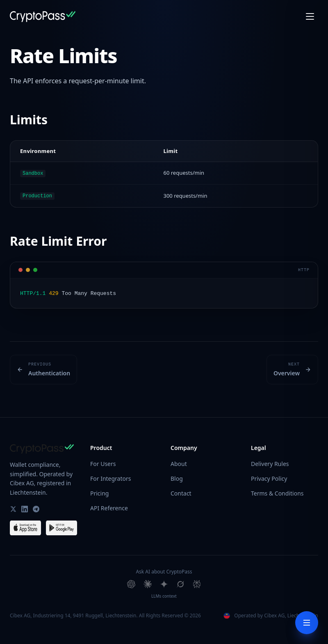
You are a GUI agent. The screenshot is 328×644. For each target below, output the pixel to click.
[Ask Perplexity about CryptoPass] (197, 583)
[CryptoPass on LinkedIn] (25, 508)
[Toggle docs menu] (307, 623)
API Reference (109, 507)
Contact (181, 492)
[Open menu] (310, 16)
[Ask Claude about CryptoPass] (148, 583)
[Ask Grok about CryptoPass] (180, 583)
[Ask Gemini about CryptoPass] (164, 583)
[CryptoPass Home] (43, 16)
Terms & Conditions (277, 492)
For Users (103, 462)
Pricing (99, 492)
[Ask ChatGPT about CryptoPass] (131, 583)
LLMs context (164, 595)
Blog (177, 477)
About (179, 462)
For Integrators (110, 477)
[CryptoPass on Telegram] (36, 508)
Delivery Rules (270, 462)
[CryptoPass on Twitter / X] (13, 508)
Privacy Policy (269, 477)
